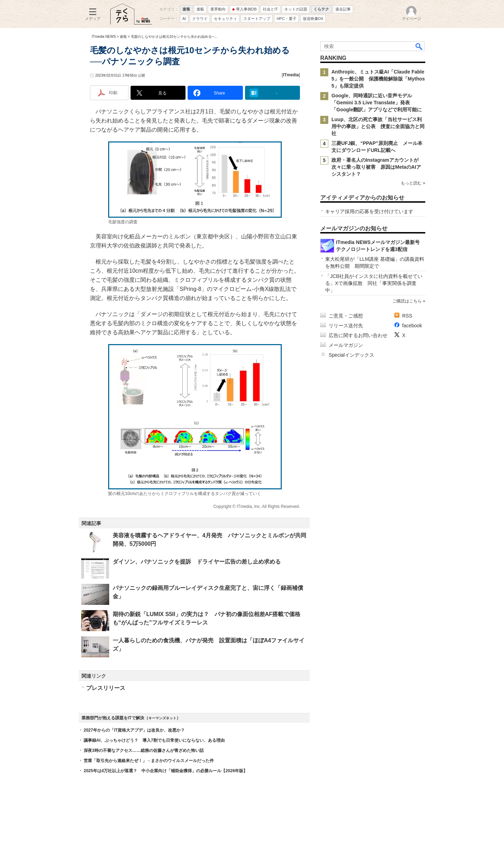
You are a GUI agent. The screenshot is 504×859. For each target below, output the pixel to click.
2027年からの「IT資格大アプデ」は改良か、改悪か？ (134, 730)
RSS (407, 316)
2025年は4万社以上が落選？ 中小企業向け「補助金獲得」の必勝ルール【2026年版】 (166, 771)
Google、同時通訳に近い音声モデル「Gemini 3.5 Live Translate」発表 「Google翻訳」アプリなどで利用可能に (377, 103)
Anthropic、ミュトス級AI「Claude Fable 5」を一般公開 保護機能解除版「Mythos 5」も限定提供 (378, 79)
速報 (123, 37)
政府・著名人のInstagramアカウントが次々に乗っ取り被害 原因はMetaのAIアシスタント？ (376, 167)
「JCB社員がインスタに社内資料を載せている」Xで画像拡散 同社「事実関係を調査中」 (374, 283)
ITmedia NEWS (104, 37)
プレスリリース (106, 688)
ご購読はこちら (407, 301)
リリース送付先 (346, 326)
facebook (412, 326)
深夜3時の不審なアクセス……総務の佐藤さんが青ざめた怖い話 (144, 750)
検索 (419, 46)
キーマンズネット (162, 718)
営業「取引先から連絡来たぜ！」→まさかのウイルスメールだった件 (149, 761)
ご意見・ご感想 (346, 316)
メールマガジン (346, 345)
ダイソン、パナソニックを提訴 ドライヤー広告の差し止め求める (197, 562)
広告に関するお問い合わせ (358, 335)
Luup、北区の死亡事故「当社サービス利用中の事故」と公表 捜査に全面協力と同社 (378, 126)
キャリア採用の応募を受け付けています (369, 211)
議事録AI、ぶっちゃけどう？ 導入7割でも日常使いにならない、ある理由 (154, 740)
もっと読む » (413, 183)
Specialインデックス (351, 355)
